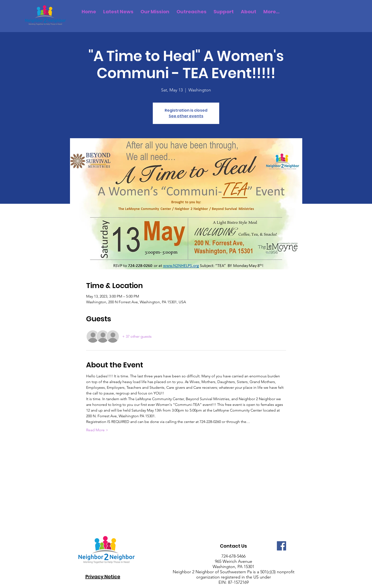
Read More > (97, 430)
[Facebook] (281, 546)
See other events (186, 116)
